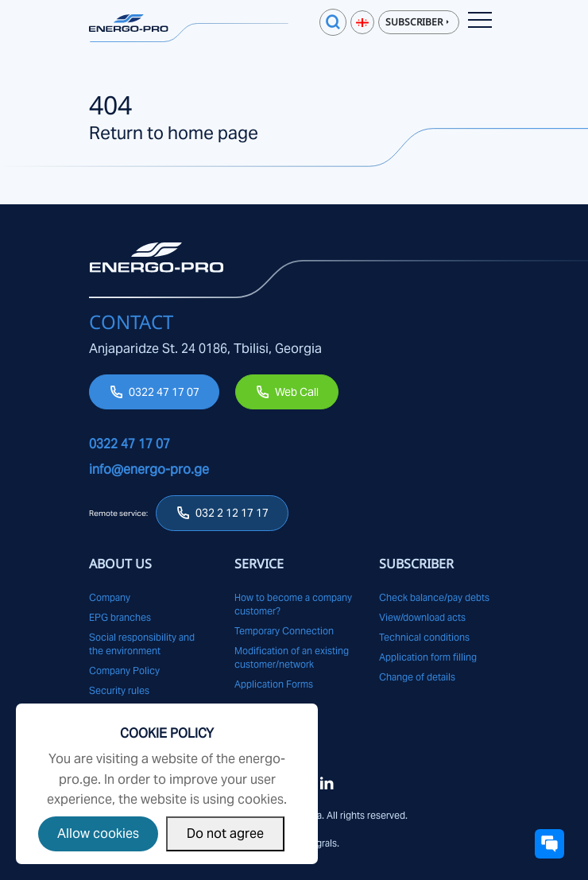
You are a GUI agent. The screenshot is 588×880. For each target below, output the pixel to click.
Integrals (318, 843)
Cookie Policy (167, 733)
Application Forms (274, 684)
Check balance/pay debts (434, 597)
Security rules (119, 690)
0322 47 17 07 (164, 392)
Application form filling (428, 657)
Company (110, 597)
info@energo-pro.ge (149, 469)
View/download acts (422, 617)
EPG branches (120, 617)
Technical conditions (424, 637)
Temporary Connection (284, 631)
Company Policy (124, 671)
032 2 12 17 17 (232, 513)
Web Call (297, 392)
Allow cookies (98, 833)
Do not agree (225, 833)
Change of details (417, 677)
